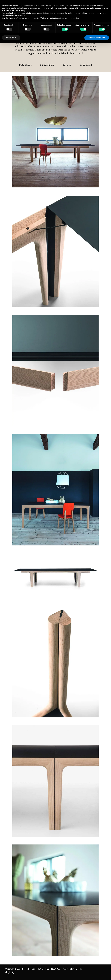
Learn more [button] (11, 38)
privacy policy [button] (91, 5)
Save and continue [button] (97, 38)
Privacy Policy (68, 969)
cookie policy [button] (20, 10)
